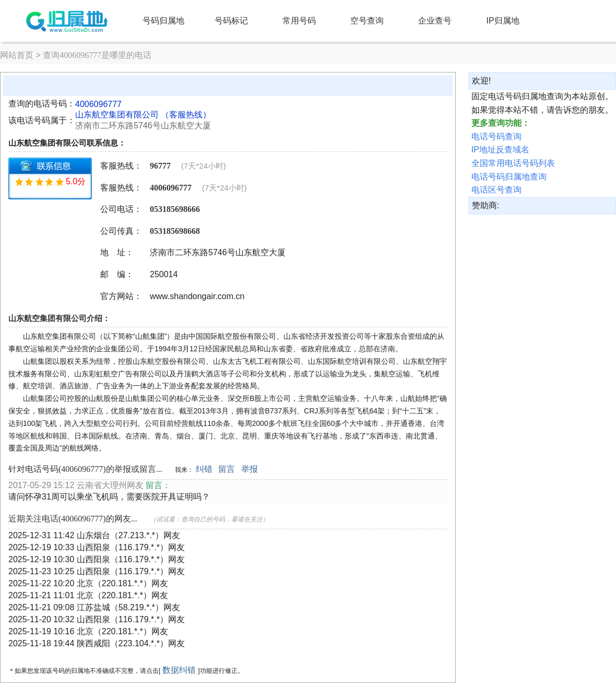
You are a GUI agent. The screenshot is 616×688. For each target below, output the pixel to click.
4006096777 (98, 104)
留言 (227, 469)
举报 (250, 469)
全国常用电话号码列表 (513, 163)
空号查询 (367, 21)
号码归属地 (163, 21)
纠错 (204, 469)
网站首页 (17, 55)
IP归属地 (503, 21)
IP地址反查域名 (500, 150)
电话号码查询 (496, 137)
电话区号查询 (496, 190)
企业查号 (435, 21)
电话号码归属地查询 (509, 177)
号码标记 (231, 21)
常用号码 (299, 21)
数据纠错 (179, 670)
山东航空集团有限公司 (117, 115)
